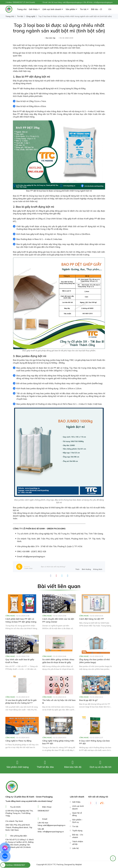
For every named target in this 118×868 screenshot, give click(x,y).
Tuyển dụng (77, 831)
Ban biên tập (51, 38)
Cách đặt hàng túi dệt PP (91, 619)
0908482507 (43, 811)
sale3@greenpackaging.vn (54, 825)
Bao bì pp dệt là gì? (88, 700)
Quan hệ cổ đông (77, 814)
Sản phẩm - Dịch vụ (77, 821)
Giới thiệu (76, 802)
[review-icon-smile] (86, 567)
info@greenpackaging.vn (53, 832)
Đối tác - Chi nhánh (78, 836)
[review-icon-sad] (98, 567)
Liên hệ (75, 848)
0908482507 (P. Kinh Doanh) (24, 2)
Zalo (5, 856)
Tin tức (75, 826)
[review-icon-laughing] (77, 567)
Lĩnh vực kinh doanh (78, 807)
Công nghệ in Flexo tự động (18, 741)
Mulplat (79, 864)
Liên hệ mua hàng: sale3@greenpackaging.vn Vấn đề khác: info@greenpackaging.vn (80, 2)
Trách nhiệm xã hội (78, 843)
